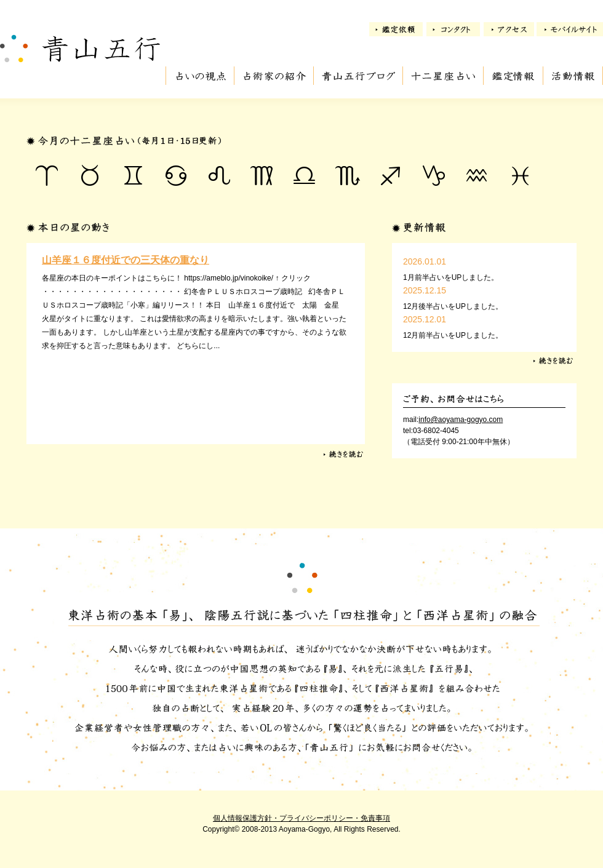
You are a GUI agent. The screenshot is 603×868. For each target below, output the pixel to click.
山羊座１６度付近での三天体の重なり (126, 260)
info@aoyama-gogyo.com (461, 420)
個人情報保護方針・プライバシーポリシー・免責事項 (301, 818)
